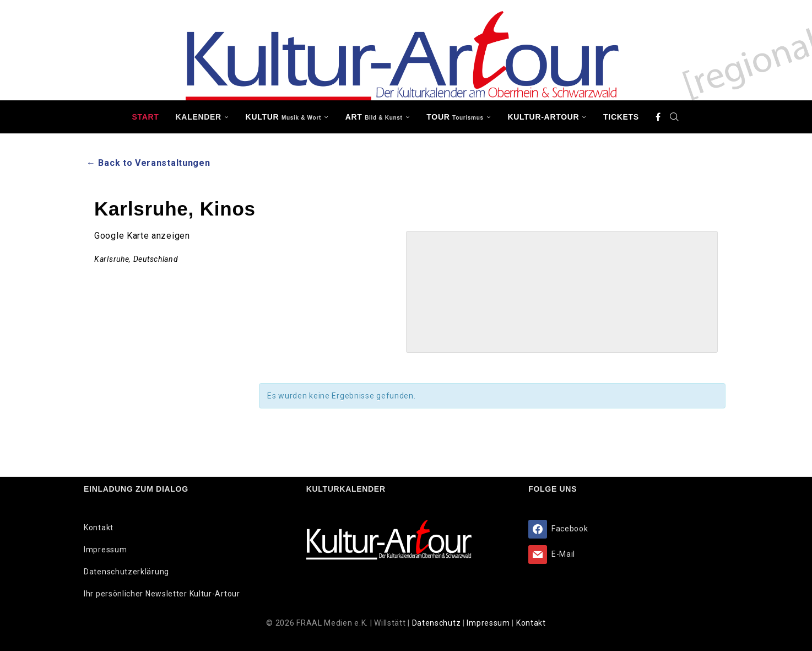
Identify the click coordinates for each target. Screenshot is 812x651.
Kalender (199, 117)
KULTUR (283, 117)
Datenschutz (437, 623)
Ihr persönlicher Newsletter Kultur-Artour (162, 594)
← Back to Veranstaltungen (148, 163)
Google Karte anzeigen (142, 236)
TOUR (455, 117)
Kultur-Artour (544, 117)
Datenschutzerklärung (126, 572)
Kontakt (99, 528)
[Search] (675, 117)
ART (374, 117)
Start (145, 117)
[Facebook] (658, 117)
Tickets (621, 117)
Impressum (105, 550)
